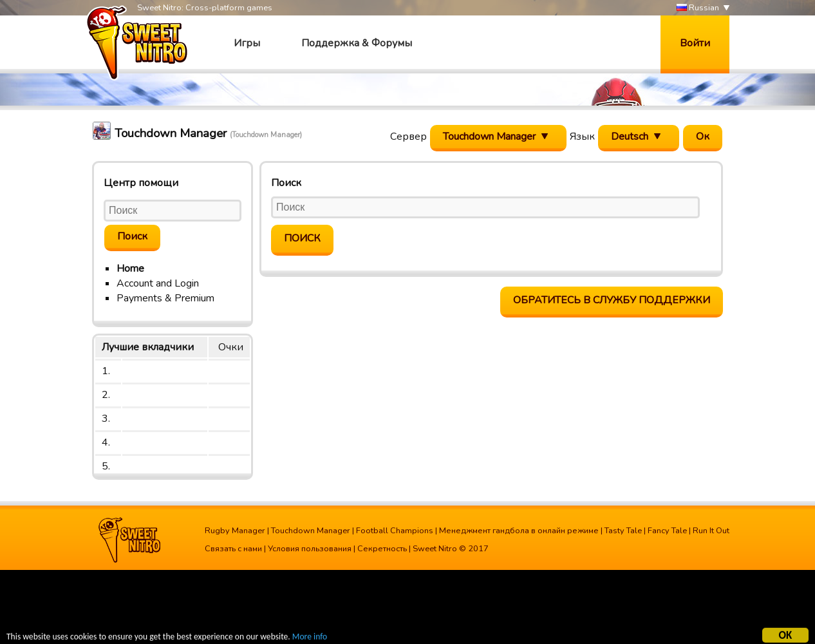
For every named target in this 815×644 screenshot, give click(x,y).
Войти (695, 43)
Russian (698, 8)
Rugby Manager (235, 531)
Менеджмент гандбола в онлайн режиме (519, 531)
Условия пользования (310, 549)
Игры (247, 43)
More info (310, 638)
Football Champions (395, 531)
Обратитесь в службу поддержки (612, 300)
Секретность (382, 549)
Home (130, 269)
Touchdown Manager (311, 531)
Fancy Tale (667, 531)
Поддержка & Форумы (357, 43)
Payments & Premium (165, 298)
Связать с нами (233, 549)
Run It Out (711, 531)
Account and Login (158, 283)
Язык (582, 137)
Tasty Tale (623, 531)
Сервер (408, 137)
